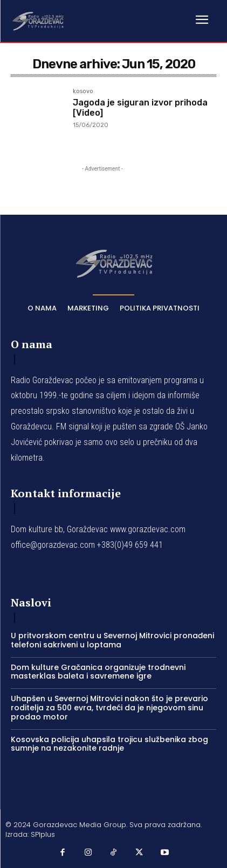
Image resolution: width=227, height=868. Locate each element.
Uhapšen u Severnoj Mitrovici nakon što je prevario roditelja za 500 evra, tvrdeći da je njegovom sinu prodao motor (109, 708)
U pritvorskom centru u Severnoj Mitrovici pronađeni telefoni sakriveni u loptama (112, 640)
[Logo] (38, 20)
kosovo (83, 91)
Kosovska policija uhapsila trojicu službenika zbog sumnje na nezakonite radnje (109, 744)
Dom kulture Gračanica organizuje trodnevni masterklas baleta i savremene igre (98, 672)
